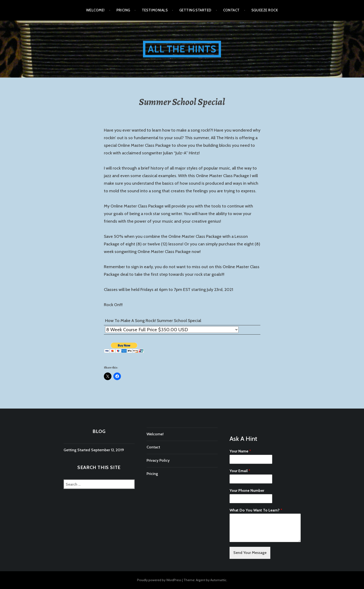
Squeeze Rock (265, 10)
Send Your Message (250, 553)
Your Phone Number (247, 490)
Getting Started (195, 10)
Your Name (240, 451)
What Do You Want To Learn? (256, 510)
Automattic (218, 580)
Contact (231, 10)
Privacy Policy (158, 460)
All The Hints (182, 49)
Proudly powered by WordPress (159, 580)
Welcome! (95, 10)
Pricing (123, 10)
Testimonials (155, 10)
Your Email (240, 471)
